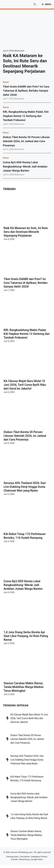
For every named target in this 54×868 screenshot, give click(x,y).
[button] (35, 4)
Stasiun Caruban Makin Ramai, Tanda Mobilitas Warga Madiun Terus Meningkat (24, 687)
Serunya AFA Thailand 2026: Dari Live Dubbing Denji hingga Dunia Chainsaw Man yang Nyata (25, 487)
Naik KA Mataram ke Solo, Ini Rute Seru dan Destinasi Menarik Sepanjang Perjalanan (25, 63)
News (6, 82)
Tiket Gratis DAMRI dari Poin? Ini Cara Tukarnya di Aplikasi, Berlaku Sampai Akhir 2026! (26, 91)
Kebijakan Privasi (39, 857)
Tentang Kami (12, 857)
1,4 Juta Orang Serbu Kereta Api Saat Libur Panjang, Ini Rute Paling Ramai (26, 636)
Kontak (14, 859)
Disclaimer (25, 857)
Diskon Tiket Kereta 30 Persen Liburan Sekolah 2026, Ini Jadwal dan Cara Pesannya (26, 141)
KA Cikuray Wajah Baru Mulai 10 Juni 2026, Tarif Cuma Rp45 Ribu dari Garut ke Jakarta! (25, 385)
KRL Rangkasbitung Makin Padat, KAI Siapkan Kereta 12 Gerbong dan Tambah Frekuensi (26, 116)
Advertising (24, 859)
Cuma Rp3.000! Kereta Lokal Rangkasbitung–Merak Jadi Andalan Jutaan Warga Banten (25, 166)
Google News (37, 859)
